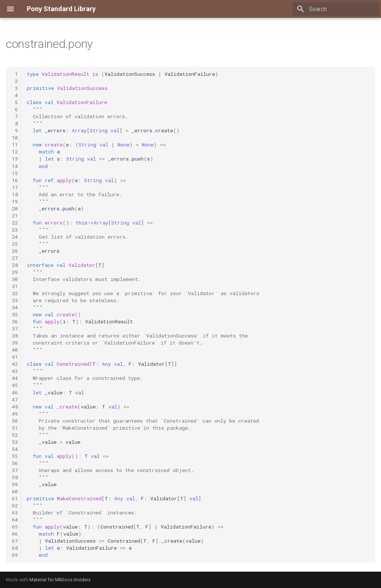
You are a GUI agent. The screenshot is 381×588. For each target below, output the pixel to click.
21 (15, 216)
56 (15, 463)
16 (15, 180)
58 (15, 477)
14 (15, 166)
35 (15, 314)
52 (15, 435)
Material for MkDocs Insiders (60, 580)
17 (15, 187)
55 (15, 456)
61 (15, 498)
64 (15, 520)
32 (15, 293)
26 (15, 251)
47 (15, 400)
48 (15, 407)
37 (15, 329)
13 (15, 159)
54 (15, 449)
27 (15, 258)
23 (15, 230)
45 (15, 385)
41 (15, 357)
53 (15, 442)
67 (15, 541)
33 (15, 300)
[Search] (336, 9)
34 (15, 307)
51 (15, 428)
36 (15, 322)
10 (15, 138)
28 (15, 265)
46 (15, 392)
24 (15, 237)
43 (15, 371)
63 (15, 513)
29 (15, 272)
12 (15, 152)
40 (15, 350)
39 (15, 343)
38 (15, 336)
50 (15, 421)
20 (15, 209)
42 (15, 364)
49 (15, 414)
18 (15, 194)
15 (15, 173)
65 (15, 527)
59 (15, 484)
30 (15, 279)
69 (15, 555)
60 (15, 491)
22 (15, 223)
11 (15, 145)
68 (15, 548)
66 (15, 534)
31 (15, 286)
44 (15, 378)
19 (15, 201)
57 (15, 470)
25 (15, 244)
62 (15, 505)
